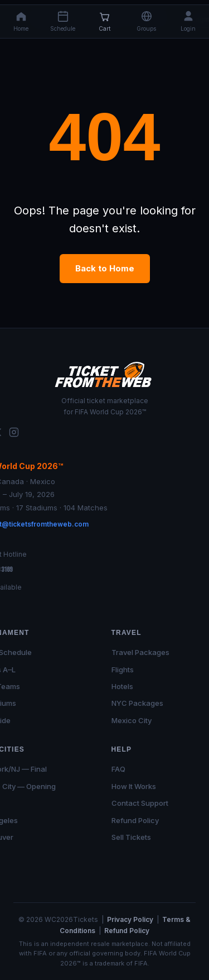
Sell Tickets (131, 837)
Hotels (122, 686)
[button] (146, 21)
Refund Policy (135, 820)
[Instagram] (14, 434)
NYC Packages (137, 703)
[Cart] (104, 21)
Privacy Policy (130, 919)
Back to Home (105, 268)
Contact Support (140, 803)
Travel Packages (140, 652)
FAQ (118, 769)
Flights (123, 670)
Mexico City (132, 720)
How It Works (134, 786)
